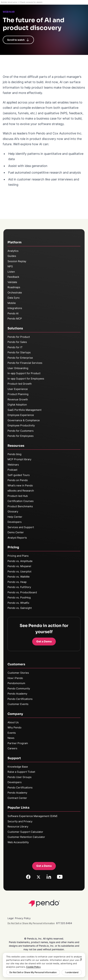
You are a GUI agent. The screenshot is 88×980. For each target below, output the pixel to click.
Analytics (13, 251)
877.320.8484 (64, 923)
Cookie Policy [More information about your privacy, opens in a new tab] (33, 967)
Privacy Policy (23, 918)
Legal (11, 918)
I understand (72, 972)
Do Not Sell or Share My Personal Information (33, 972)
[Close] (81, 959)
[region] (44, 965)
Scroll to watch (18, 40)
